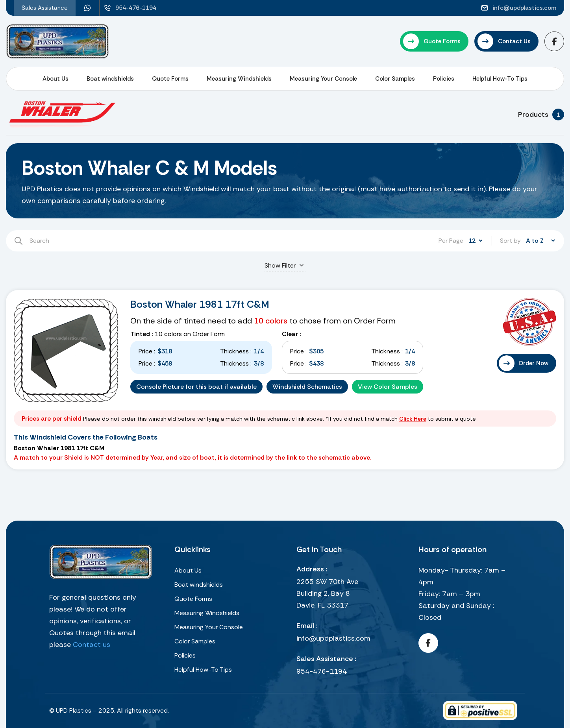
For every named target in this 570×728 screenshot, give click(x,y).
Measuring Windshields (239, 79)
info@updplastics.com (333, 638)
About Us (56, 79)
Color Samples (395, 79)
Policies (444, 79)
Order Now (533, 363)
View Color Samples (388, 387)
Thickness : (236, 351)
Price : (147, 351)
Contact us (92, 645)
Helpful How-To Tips (500, 79)
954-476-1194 (322, 671)
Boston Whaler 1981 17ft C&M (200, 304)
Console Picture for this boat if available (196, 387)
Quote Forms (170, 79)
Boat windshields (110, 79)
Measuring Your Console (323, 79)
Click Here (413, 419)
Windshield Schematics (307, 387)
